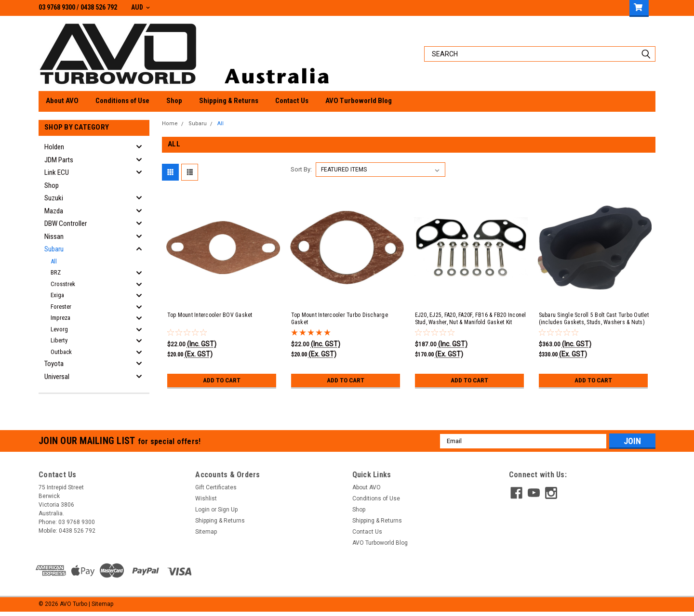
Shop (174, 101)
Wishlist (206, 501)
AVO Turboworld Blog (359, 101)
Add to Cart (221, 383)
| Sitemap (101, 606)
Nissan (54, 236)
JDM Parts (59, 160)
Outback (61, 352)
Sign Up (228, 512)
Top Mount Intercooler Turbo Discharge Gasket (340, 321)
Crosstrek (63, 284)
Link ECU (57, 172)
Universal (57, 377)
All (54, 261)
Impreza (60, 318)
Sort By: (301, 172)
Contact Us (292, 101)
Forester (61, 307)
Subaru (54, 249)
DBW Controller (66, 223)
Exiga (57, 295)
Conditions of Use (122, 101)
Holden (54, 147)
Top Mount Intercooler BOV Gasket (210, 318)
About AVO (62, 101)
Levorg (59, 329)
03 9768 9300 (57, 7)
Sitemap (206, 535)
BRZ (56, 272)
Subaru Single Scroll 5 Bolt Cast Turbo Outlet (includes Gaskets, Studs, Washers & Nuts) (594, 321)
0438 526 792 (99, 7)
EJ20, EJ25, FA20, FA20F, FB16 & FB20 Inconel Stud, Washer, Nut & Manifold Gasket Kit (471, 321)
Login (202, 512)
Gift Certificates (216, 490)
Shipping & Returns (229, 101)
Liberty (59, 340)
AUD (140, 7)
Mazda (54, 211)
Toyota (54, 364)
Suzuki (54, 198)
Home (170, 124)
